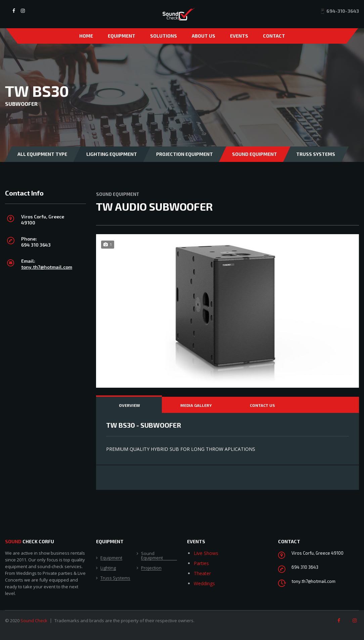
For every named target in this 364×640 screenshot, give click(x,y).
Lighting (108, 568)
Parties (201, 563)
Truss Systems (316, 154)
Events (239, 36)
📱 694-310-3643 (339, 11)
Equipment (122, 36)
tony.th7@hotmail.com (47, 267)
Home (86, 36)
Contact (274, 36)
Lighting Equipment (112, 154)
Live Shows (206, 553)
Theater (202, 573)
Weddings (204, 583)
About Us (203, 36)
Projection (151, 568)
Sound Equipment (255, 154)
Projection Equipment (185, 154)
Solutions (164, 36)
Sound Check (34, 621)
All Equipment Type (42, 154)
